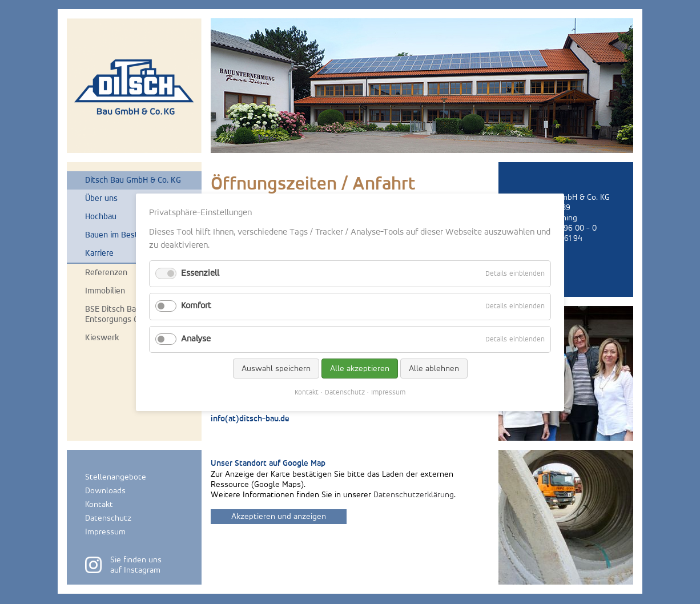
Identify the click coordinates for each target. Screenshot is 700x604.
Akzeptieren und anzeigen (279, 516)
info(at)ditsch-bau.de (250, 419)
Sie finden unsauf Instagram (136, 565)
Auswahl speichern (276, 368)
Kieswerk (102, 338)
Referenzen (106, 273)
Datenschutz (108, 518)
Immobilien (105, 291)
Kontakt (99, 504)
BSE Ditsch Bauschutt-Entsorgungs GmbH (126, 314)
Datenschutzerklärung (414, 495)
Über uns (101, 198)
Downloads (105, 491)
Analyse (196, 339)
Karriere (99, 253)
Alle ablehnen (434, 368)
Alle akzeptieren (360, 368)
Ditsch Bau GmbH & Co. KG (133, 180)
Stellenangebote (116, 477)
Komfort (196, 306)
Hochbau (101, 217)
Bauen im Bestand (118, 235)
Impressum (105, 532)
